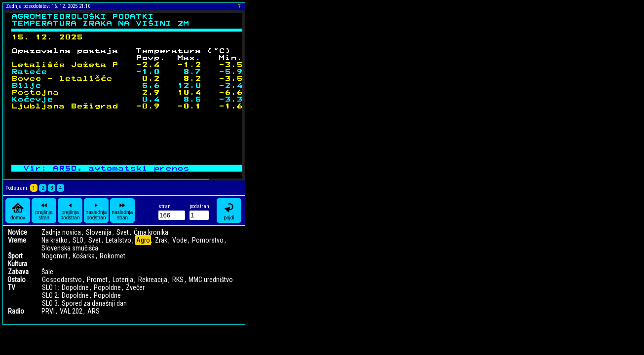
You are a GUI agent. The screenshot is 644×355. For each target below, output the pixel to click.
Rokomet (113, 256)
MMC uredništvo (211, 280)
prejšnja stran (44, 211)
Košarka (84, 256)
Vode (180, 240)
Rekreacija (153, 280)
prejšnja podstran (70, 211)
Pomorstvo (208, 240)
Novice (18, 232)
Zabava (18, 272)
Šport (15, 256)
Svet (123, 232)
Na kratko (55, 240)
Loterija (123, 280)
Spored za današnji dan (94, 303)
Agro (143, 240)
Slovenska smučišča (70, 248)
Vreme (17, 240)
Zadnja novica (61, 232)
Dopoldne (75, 287)
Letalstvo (118, 240)
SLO (78, 240)
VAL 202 (71, 311)
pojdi (229, 211)
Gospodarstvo (62, 280)
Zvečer (135, 287)
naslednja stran (123, 211)
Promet (97, 280)
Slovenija (99, 232)
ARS (94, 311)
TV (12, 287)
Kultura (18, 264)
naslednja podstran (96, 211)
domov (18, 211)
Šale (47, 272)
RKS (178, 280)
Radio (16, 311)
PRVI (48, 311)
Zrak (161, 240)
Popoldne (107, 287)
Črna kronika (151, 232)
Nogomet (55, 256)
